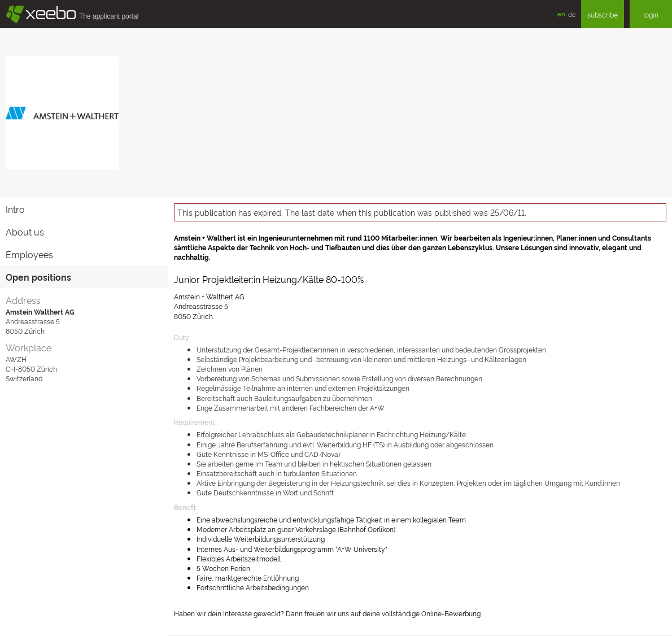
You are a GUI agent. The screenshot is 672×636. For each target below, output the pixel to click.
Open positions (38, 277)
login (651, 14)
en (561, 14)
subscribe (603, 14)
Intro (15, 209)
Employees (29, 254)
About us (25, 232)
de (572, 14)
